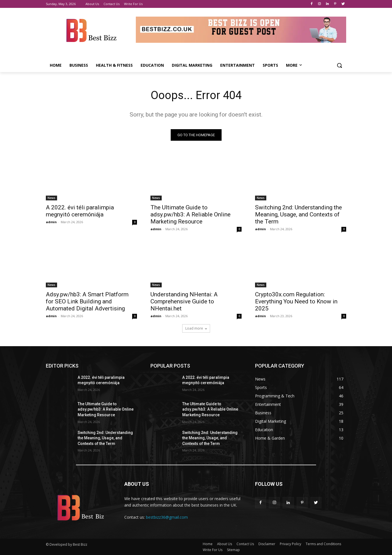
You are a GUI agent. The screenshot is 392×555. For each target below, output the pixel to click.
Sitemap (233, 550)
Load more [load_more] (196, 328)
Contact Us (245, 544)
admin (51, 222)
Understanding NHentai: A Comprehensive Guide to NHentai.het (184, 301)
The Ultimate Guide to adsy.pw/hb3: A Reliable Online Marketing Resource (191, 214)
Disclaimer (267, 544)
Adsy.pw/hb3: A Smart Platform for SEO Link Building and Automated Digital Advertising (87, 301)
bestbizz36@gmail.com (167, 517)
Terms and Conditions (323, 544)
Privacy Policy (290, 544)
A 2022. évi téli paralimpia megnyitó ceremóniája (80, 211)
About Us (225, 544)
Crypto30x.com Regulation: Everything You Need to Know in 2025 (296, 301)
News (51, 198)
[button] (339, 65)
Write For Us (213, 550)
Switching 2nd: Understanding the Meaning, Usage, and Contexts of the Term (298, 214)
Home (208, 544)
